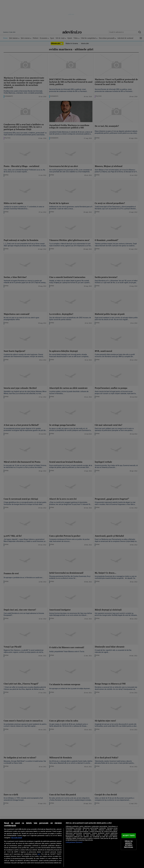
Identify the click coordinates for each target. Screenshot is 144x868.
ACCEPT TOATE (129, 836)
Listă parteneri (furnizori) (74, 842)
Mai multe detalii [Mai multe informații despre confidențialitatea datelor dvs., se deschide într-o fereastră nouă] (17, 838)
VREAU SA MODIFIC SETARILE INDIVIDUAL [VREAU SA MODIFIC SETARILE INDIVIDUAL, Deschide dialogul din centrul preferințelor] (129, 844)
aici (39, 854)
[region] (72, 844)
